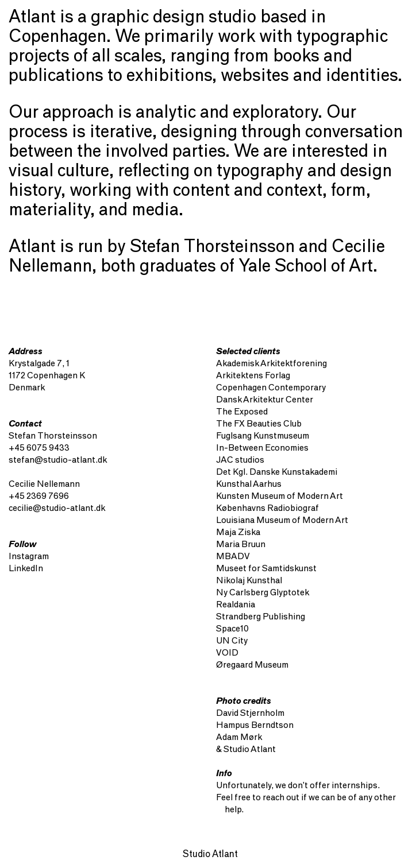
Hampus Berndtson (255, 726)
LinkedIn (26, 569)
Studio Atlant (210, 855)
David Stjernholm (250, 714)
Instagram (29, 557)
